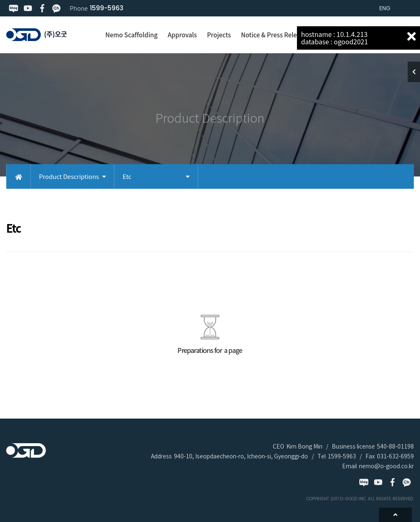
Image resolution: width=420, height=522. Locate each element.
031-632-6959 (395, 456)
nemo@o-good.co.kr (386, 466)
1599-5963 (107, 8)
